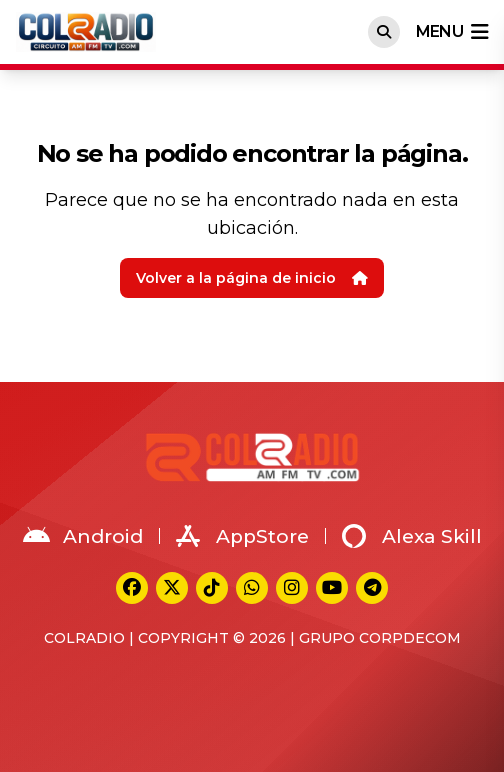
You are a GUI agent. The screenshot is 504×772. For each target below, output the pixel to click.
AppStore (242, 536)
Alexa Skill (412, 536)
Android (83, 536)
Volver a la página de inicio (252, 278)
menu (452, 32)
